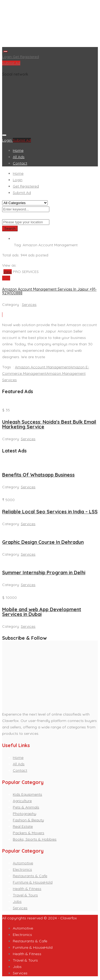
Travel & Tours (25, 895)
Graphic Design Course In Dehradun (43, 542)
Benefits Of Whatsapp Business (38, 475)
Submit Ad (11, 63)
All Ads (19, 157)
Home (18, 150)
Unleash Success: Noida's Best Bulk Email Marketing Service (49, 424)
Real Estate (23, 826)
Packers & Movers (29, 833)
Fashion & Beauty (28, 820)
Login (7, 57)
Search (10, 229)
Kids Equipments (27, 794)
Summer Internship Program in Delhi (44, 573)
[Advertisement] (50, 25)
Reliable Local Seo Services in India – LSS (50, 512)
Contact (20, 163)
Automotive (23, 863)
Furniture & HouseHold (33, 882)
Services (29, 304)
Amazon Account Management (42, 367)
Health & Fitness (27, 889)
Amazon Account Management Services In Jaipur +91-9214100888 (49, 291)
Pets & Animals (26, 807)
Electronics (22, 869)
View (8, 272)
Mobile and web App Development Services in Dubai (42, 612)
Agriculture (22, 801)
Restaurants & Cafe (30, 876)
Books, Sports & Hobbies (35, 839)
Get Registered (26, 57)
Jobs (17, 901)
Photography (25, 814)
